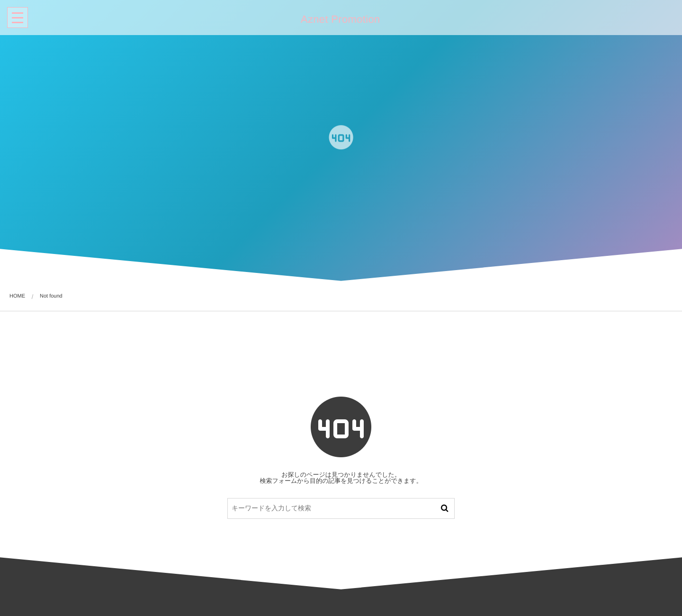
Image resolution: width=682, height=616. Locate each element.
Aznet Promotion (340, 19)
